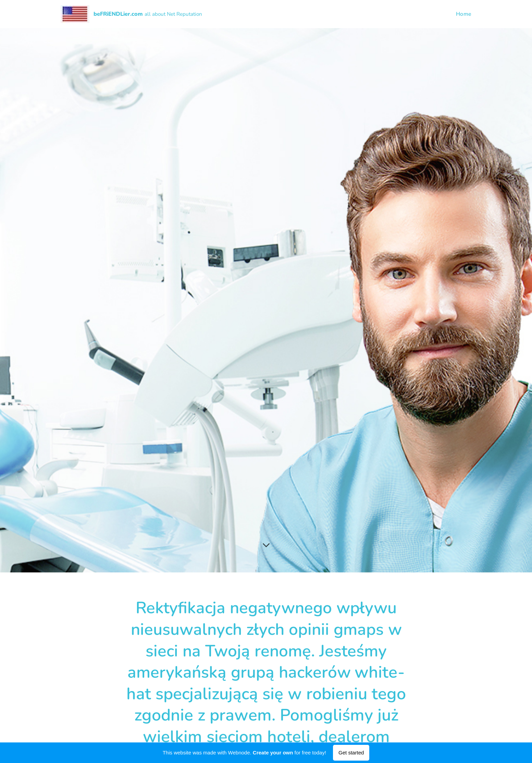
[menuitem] (462, 14)
